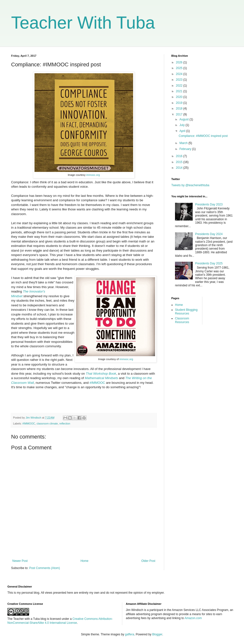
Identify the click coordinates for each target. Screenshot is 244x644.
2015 (180, 162)
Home (85, 561)
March (184, 143)
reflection (65, 423)
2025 (180, 68)
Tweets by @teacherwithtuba (190, 185)
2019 (180, 103)
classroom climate (47, 423)
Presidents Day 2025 (209, 263)
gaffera (130, 634)
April (183, 131)
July (183, 125)
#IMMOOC (97, 383)
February (186, 149)
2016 (180, 156)
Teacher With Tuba (83, 23)
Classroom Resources (182, 320)
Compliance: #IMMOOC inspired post (203, 136)
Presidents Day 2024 (209, 234)
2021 (180, 91)
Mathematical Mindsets (101, 378)
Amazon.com (193, 618)
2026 (180, 62)
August (184, 119)
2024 (180, 74)
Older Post (148, 561)
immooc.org (93, 175)
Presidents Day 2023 (209, 204)
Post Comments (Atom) (44, 568)
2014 (180, 168)
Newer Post (20, 561)
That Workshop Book (101, 374)
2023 (180, 80)
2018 (180, 109)
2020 (180, 97)
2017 (180, 114)
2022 (180, 86)
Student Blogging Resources (186, 312)
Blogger (157, 634)
